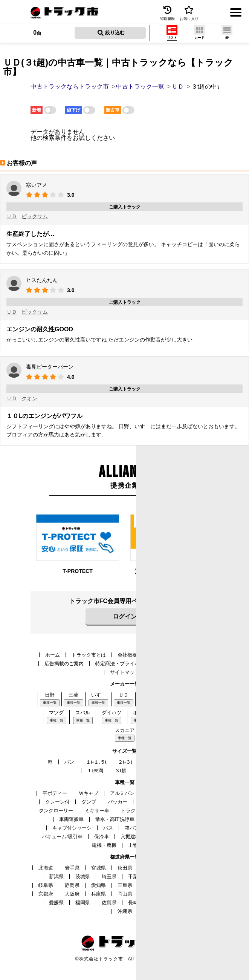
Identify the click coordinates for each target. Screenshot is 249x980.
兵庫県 (99, 894)
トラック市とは (89, 655)
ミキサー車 (97, 811)
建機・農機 (104, 845)
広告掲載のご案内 (64, 664)
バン (69, 762)
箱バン (132, 828)
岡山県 (125, 894)
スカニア (125, 730)
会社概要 (127, 655)
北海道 (46, 868)
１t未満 (95, 771)
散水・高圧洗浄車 (115, 819)
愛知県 (99, 885)
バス (108, 828)
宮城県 (99, 868)
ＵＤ (12, 216)
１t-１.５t (96, 762)
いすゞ (99, 695)
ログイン (125, 616)
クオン (29, 398)
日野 (50, 695)
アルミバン (122, 793)
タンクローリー (56, 811)
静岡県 (72, 885)
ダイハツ (112, 713)
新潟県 (56, 877)
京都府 (46, 894)
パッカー (118, 802)
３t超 (121, 771)
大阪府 (72, 894)
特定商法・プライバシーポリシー (132, 664)
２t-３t (125, 762)
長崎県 (135, 903)
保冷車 (102, 837)
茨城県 (83, 877)
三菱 (73, 695)
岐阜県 (46, 885)
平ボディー (55, 793)
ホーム (53, 655)
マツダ (56, 713)
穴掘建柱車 (133, 837)
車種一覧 (50, 703)
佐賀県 (109, 903)
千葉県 (135, 877)
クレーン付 (57, 802)
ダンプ (89, 802)
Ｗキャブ (89, 793)
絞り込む (111, 33)
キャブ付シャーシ (72, 828)
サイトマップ (125, 672)
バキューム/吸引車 (62, 837)
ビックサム (35, 216)
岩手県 (72, 868)
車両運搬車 (71, 819)
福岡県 (83, 903)
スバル (83, 713)
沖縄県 (125, 911)
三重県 (125, 885)
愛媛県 (56, 903)
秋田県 (125, 868)
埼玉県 (109, 877)
